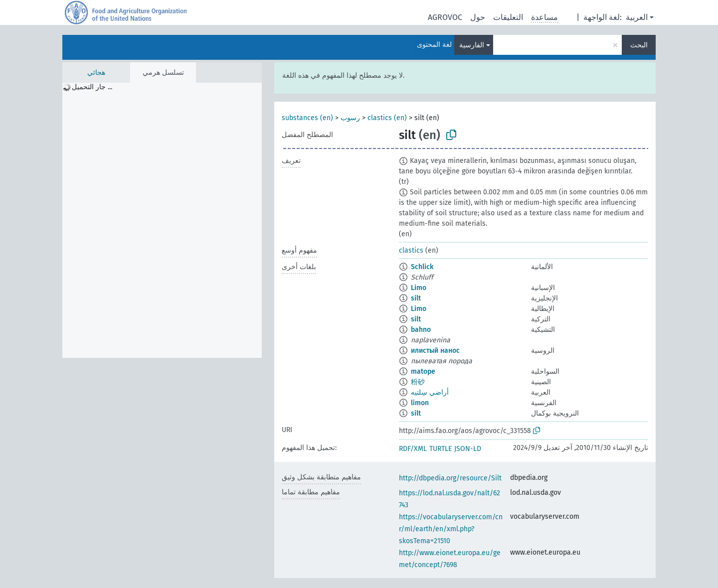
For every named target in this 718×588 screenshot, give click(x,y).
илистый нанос (435, 351)
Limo (419, 288)
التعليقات (508, 17)
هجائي (96, 73)
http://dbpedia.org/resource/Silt (450, 478)
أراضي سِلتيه (430, 392)
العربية (637, 17)
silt (416, 298)
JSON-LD (468, 449)
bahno (421, 330)
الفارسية (472, 45)
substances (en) (307, 118)
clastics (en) (387, 118)
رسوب (350, 118)
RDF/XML (413, 449)
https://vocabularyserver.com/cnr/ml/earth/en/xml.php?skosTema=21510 (451, 529)
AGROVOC (445, 17)
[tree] (162, 220)
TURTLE (441, 449)
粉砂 (418, 382)
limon (420, 403)
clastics (411, 250)
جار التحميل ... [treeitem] (92, 87)
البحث (639, 45)
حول (478, 17)
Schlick (422, 267)
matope (423, 371)
